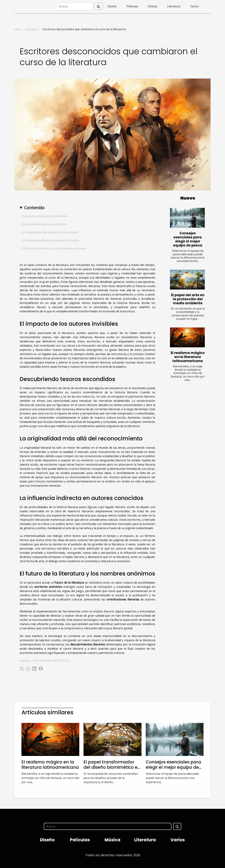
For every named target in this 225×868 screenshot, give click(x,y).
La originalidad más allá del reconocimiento (50, 232)
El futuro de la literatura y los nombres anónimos (54, 248)
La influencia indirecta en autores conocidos (50, 240)
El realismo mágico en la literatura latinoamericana (188, 357)
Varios (194, 6)
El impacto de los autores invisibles (44, 216)
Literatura (174, 6)
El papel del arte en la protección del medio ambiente (188, 299)
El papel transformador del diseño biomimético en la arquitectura (112, 767)
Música (152, 6)
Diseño (112, 6)
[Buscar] (75, 6)
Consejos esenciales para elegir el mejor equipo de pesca (188, 239)
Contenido (34, 208)
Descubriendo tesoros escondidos (44, 224)
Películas (132, 6)
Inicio (18, 29)
